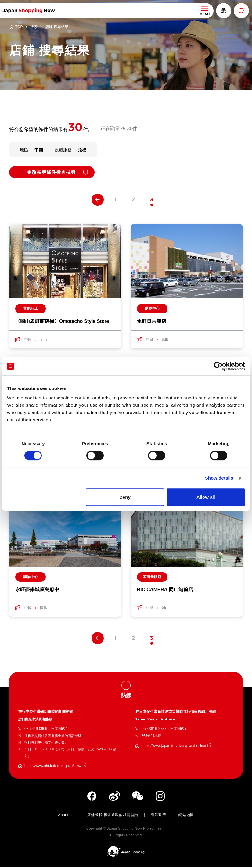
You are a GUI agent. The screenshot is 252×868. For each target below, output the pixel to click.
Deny (125, 497)
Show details (219, 478)
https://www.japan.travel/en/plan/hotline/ (174, 746)
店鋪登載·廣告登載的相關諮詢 (113, 816)
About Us (66, 816)
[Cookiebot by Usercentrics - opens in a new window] (218, 366)
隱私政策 (158, 816)
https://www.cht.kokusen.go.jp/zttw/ (53, 766)
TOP (19, 27)
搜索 (34, 27)
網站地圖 (186, 816)
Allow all (206, 497)
